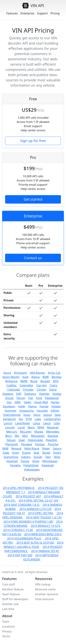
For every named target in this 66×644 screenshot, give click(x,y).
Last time (8, 609)
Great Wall (41, 402)
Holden (56, 406)
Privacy (7, 631)
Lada (38, 419)
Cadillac (12, 385)
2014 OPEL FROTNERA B (19, 488)
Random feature (13, 589)
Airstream (20, 373)
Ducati (9, 398)
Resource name (45, 589)
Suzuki (38, 457)
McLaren (26, 432)
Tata (48, 457)
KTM (29, 419)
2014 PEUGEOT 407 (28, 496)
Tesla (57, 457)
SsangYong (11, 457)
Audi (25, 377)
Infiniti (55, 411)
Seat (36, 453)
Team (6, 622)
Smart (57, 453)
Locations (8, 626)
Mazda (39, 432)
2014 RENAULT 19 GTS (45, 526)
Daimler (44, 394)
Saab (6, 453)
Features (12, 13)
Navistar (53, 436)
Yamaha (15, 465)
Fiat (31, 398)
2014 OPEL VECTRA (41, 513)
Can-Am (41, 385)
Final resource (44, 599)
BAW (46, 377)
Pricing (55, 13)
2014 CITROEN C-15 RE (18, 530)
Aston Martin (11, 377)
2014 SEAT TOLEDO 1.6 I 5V (44, 517)
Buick (34, 381)
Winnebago (50, 461)
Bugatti (45, 381)
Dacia (53, 390)
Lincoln (10, 427)
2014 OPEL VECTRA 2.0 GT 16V (38, 501)
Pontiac (40, 444)
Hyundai (42, 411)
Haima (32, 406)
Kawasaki (48, 465)
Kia (21, 419)
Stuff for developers (15, 599)
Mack (31, 427)
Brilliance (11, 381)
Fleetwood (52, 398)
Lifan (57, 423)
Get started (33, 199)
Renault (16, 449)
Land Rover (23, 423)
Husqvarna (27, 411)
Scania (26, 453)
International (12, 415)
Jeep (58, 415)
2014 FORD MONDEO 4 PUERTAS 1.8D (28, 522)
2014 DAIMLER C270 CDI (35, 509)
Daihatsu (30, 394)
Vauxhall (12, 461)
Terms (6, 636)
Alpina (35, 377)
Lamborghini (52, 419)
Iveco (37, 415)
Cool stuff (8, 584)
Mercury (12, 432)
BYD (56, 381)
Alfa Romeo (37, 373)
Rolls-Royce (32, 449)
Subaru (26, 457)
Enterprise (27, 13)
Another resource (47, 594)
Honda (44, 406)
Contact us (33, 258)
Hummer (10, 411)
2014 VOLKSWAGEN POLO (24, 538)
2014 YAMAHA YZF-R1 (45, 551)
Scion (16, 453)
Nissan (11, 440)
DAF (19, 394)
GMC (18, 402)
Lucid (21, 427)
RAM (5, 449)
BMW (24, 381)
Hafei (22, 406)
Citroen (41, 390)
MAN (41, 427)
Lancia (8, 423)
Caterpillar (26, 385)
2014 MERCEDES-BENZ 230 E (43, 534)
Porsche (53, 444)
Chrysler (28, 390)
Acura (7, 373)
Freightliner (31, 465)
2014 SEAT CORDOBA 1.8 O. (22, 505)
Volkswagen (32, 470)
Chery (54, 385)
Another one (10, 604)
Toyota (25, 461)
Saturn (57, 449)
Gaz (9, 402)
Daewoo (8, 394)
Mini (25, 436)
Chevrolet (14, 390)
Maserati (53, 427)
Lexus (47, 423)
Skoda (46, 453)
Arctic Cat (54, 373)
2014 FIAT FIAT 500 (20, 555)
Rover (46, 449)
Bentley (56, 377)
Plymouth (12, 444)
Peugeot (27, 444)
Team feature (11, 594)
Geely (28, 402)
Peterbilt (51, 440)
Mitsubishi (38, 436)
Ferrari (21, 398)
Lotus (37, 423)
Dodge (57, 394)
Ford (39, 398)
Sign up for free (33, 141)
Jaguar (48, 415)
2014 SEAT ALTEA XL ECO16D (35, 543)
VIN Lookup (43, 584)
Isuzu (27, 415)
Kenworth (9, 419)
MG (17, 436)
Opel (22, 440)
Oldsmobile (35, 440)
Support (42, 13)
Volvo (36, 461)
